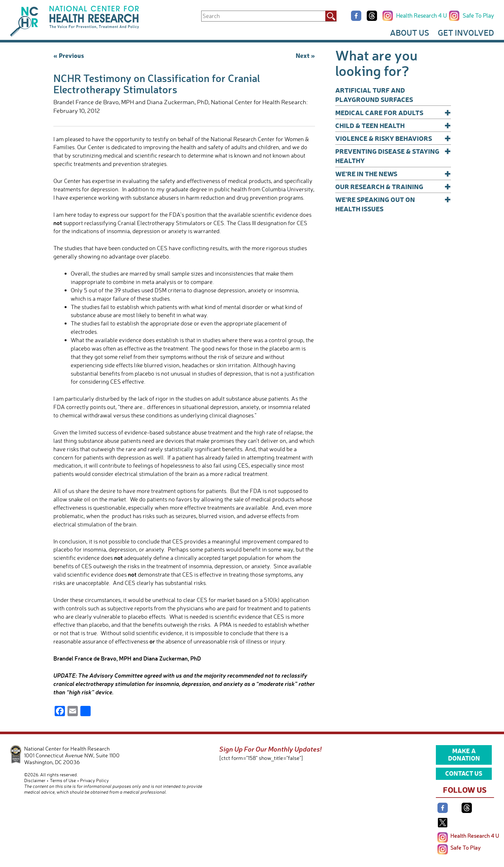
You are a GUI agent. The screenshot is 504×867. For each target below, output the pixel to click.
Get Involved (466, 32)
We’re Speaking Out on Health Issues (393, 204)
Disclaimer (35, 780)
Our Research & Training (393, 186)
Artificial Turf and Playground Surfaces (374, 95)
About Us (410, 32)
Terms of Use (63, 780)
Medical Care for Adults (393, 112)
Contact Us (464, 773)
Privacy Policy (94, 780)
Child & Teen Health (393, 125)
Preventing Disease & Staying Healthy (393, 155)
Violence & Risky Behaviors (393, 138)
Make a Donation (464, 754)
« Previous (69, 55)
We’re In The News (393, 173)
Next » (305, 55)
